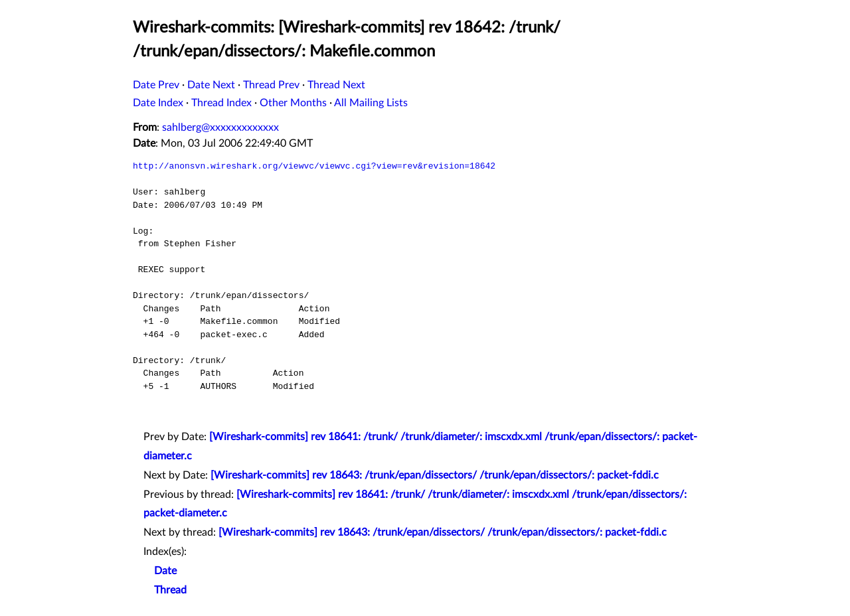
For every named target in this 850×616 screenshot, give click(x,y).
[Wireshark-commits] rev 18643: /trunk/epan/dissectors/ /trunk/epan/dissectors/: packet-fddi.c (435, 475)
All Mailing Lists (371, 103)
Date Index (158, 103)
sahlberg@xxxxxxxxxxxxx (220, 127)
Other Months (293, 103)
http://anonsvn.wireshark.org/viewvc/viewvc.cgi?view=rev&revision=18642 (314, 166)
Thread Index (221, 103)
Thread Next (336, 85)
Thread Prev (271, 85)
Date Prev (156, 85)
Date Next (211, 85)
